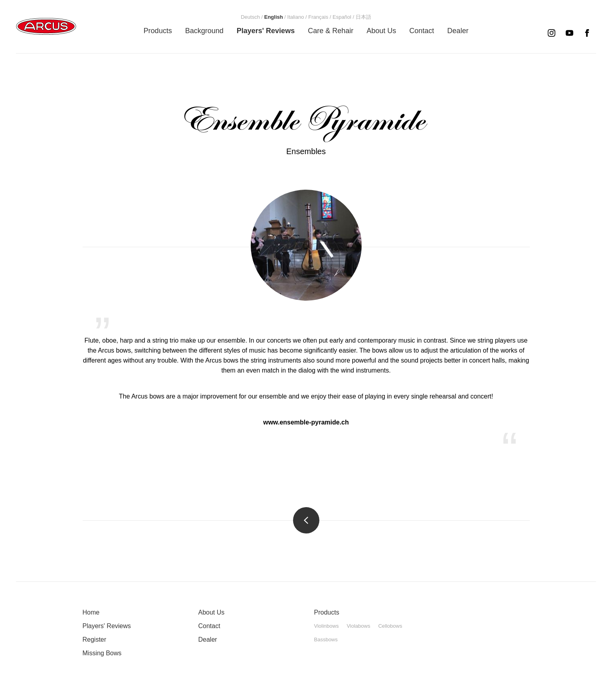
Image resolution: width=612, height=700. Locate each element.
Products (327, 612)
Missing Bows (102, 653)
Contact (209, 626)
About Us (212, 612)
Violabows (358, 626)
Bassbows (326, 640)
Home (91, 612)
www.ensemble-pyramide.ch (306, 422)
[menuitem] (158, 31)
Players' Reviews (107, 626)
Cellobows (390, 626)
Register (95, 640)
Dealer (208, 640)
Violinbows (327, 626)
